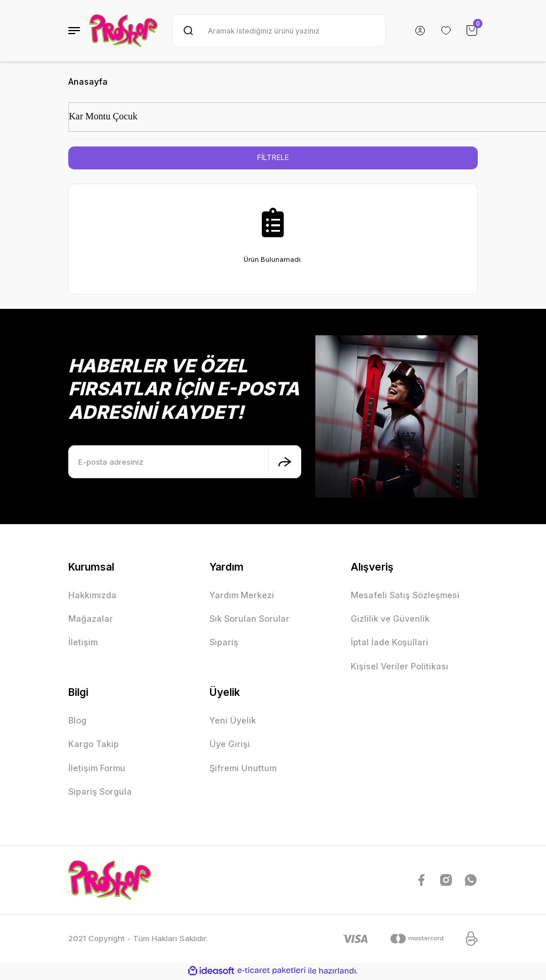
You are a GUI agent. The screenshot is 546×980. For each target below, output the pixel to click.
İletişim (83, 643)
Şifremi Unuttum (243, 769)
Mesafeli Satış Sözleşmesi (405, 596)
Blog (77, 721)
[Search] (279, 31)
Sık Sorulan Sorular (249, 619)
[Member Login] (420, 31)
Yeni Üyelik (233, 721)
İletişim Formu (97, 769)
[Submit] (285, 462)
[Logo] (124, 31)
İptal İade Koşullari (389, 643)
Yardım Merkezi (242, 596)
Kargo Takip (94, 745)
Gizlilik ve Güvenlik (390, 619)
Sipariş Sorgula (100, 792)
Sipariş (224, 643)
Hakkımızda (92, 596)
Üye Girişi (230, 745)
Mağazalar (91, 619)
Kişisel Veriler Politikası (399, 667)
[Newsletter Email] (185, 462)
